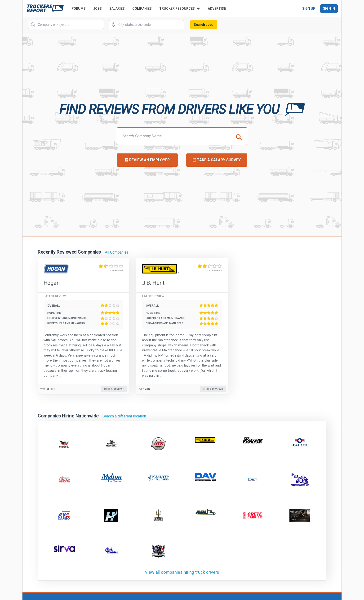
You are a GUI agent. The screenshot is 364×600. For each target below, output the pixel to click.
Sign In (329, 9)
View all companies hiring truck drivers (182, 572)
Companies (142, 9)
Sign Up (309, 9)
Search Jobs (204, 25)
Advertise (217, 9)
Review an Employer (147, 160)
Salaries (117, 9)
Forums (79, 9)
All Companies (117, 252)
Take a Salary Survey (217, 160)
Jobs (98, 9)
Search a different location (124, 416)
